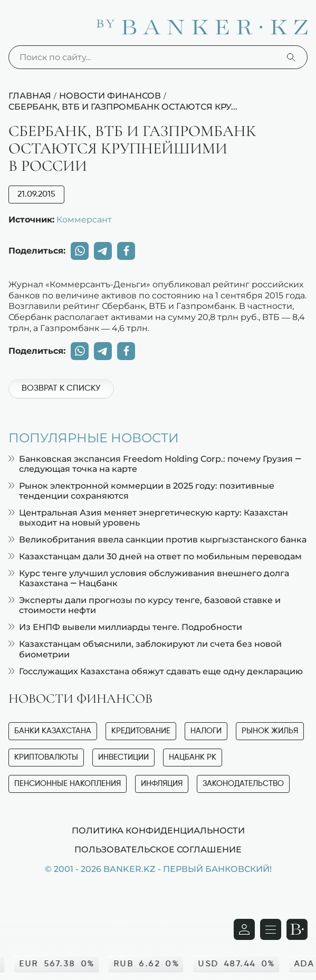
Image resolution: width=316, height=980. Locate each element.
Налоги (206, 731)
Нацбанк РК (193, 757)
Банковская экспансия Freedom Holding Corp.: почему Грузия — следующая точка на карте (155, 464)
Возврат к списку (61, 389)
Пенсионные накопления (68, 784)
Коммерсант (84, 219)
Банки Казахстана (53, 731)
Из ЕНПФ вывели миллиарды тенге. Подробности (125, 627)
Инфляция (162, 784)
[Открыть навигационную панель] (271, 929)
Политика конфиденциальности (158, 830)
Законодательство (243, 784)
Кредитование (141, 731)
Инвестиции (123, 757)
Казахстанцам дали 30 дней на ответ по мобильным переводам (155, 556)
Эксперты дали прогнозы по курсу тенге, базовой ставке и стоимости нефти (145, 605)
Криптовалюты (46, 757)
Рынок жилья (270, 731)
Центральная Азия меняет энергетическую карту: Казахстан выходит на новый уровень (148, 518)
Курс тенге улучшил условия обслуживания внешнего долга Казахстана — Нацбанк (149, 578)
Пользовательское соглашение (158, 849)
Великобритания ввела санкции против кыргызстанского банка (157, 540)
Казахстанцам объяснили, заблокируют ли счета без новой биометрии (145, 649)
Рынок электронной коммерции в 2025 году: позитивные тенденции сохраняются (141, 491)
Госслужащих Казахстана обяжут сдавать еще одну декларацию (156, 671)
